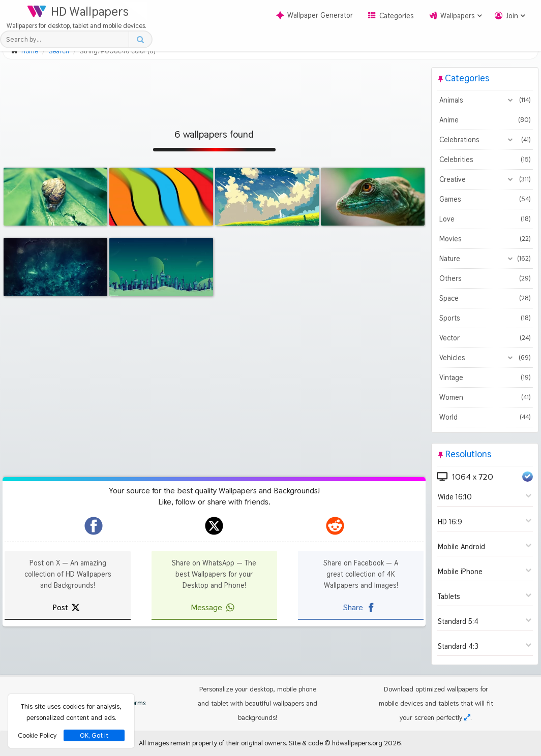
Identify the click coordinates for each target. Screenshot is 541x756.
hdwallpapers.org (357, 743)
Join (512, 16)
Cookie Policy (37, 735)
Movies (485, 239)
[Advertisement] (214, 90)
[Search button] (140, 39)
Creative (485, 179)
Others (485, 278)
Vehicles (485, 358)
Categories (397, 16)
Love (485, 219)
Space (485, 298)
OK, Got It (94, 735)
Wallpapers (458, 16)
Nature (485, 259)
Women (485, 397)
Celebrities (485, 160)
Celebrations (485, 140)
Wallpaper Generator (314, 15)
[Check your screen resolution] (467, 717)
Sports (485, 318)
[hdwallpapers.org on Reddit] (335, 526)
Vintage (485, 377)
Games (485, 199)
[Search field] (67, 39)
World (485, 417)
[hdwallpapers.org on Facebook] (94, 526)
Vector (485, 338)
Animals (485, 100)
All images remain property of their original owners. (213, 743)
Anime (485, 120)
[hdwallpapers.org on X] (214, 526)
